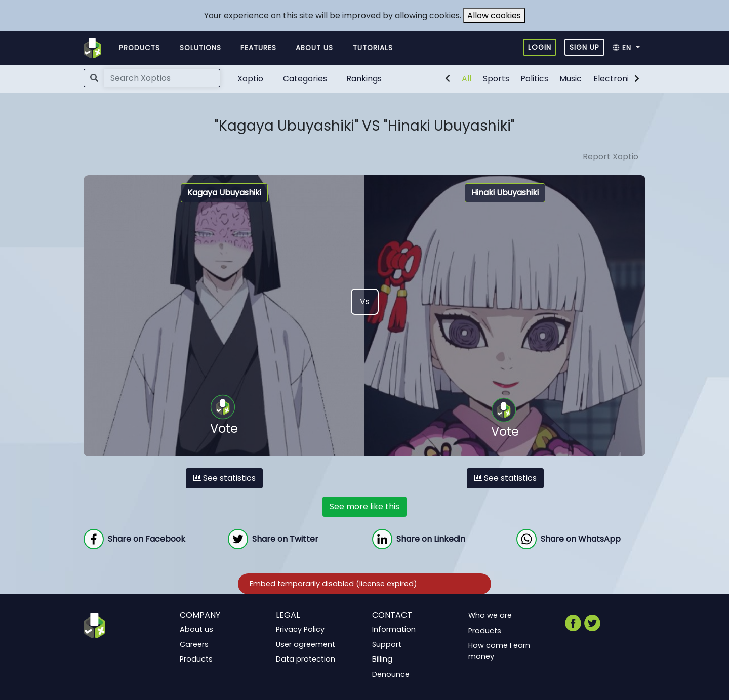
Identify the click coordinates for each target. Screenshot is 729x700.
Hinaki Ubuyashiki (505, 193)
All (467, 79)
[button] (629, 48)
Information (394, 629)
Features (258, 48)
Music (571, 79)
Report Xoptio (611, 157)
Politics (534, 79)
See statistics (224, 478)
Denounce (391, 674)
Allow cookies (494, 15)
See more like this (364, 506)
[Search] (162, 78)
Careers (194, 644)
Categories (305, 79)
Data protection (306, 659)
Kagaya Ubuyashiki (224, 193)
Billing (382, 659)
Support (387, 644)
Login (540, 47)
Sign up (584, 47)
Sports (496, 79)
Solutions (200, 48)
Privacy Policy (300, 629)
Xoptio (250, 79)
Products (139, 48)
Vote (224, 416)
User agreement (306, 644)
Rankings (364, 79)
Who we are (490, 615)
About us (314, 48)
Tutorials (373, 48)
